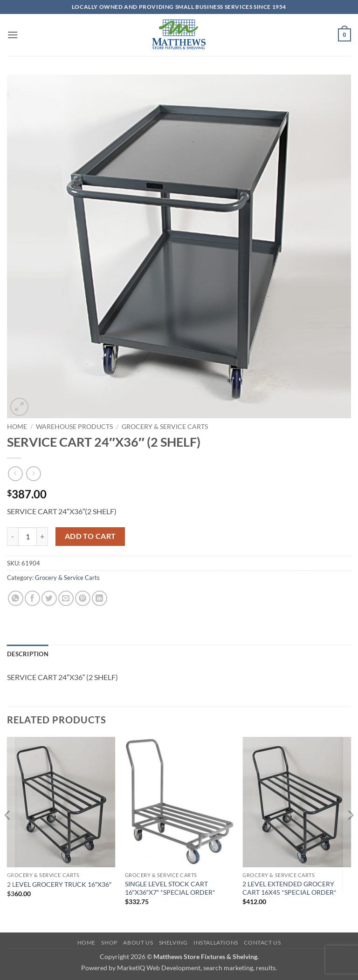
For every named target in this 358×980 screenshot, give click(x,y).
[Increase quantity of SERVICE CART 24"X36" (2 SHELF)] (42, 537)
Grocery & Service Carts (165, 427)
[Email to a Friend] (66, 598)
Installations (216, 943)
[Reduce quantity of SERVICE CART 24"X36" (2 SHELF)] (13, 537)
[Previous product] (33, 473)
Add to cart (90, 536)
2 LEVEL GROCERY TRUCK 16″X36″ (59, 884)
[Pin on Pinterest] (83, 598)
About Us (138, 943)
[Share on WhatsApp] (16, 598)
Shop (109, 943)
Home (17, 427)
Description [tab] (28, 654)
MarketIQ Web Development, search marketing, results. (197, 968)
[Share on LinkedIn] (100, 598)
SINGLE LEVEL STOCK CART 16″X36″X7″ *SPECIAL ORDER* (170, 888)
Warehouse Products (74, 427)
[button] (13, 35)
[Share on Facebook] (32, 598)
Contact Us (262, 943)
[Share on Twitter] (49, 598)
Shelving (173, 943)
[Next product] (15, 473)
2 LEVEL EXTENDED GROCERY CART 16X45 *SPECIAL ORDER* (289, 888)
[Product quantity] (28, 537)
